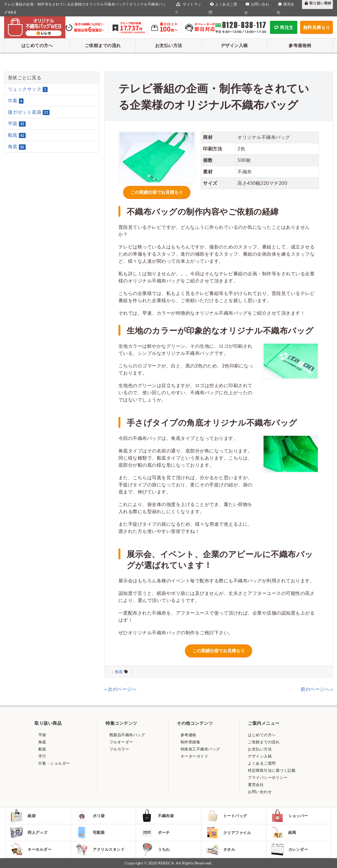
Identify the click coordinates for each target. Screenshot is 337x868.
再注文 (284, 27)
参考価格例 (300, 45)
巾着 (16, 101)
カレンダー (289, 849)
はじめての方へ (37, 45)
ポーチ (155, 832)
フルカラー (119, 749)
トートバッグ (226, 816)
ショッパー (289, 816)
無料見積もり (317, 27)
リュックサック (28, 89)
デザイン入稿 (234, 45)
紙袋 (23, 816)
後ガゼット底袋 (29, 112)
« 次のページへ (121, 689)
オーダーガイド (194, 756)
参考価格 (188, 735)
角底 (119, 672)
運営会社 (256, 784)
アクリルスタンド (100, 849)
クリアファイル (228, 833)
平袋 (17, 124)
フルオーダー (121, 742)
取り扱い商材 (317, 3)
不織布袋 (157, 816)
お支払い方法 (169, 45)
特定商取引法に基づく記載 (272, 770)
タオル (220, 849)
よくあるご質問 (262, 763)
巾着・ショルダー (54, 763)
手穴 (42, 756)
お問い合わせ (260, 792)
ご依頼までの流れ (103, 45)
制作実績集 (190, 742)
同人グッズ (29, 832)
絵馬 (283, 832)
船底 (17, 135)
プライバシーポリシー (268, 777)
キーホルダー (31, 849)
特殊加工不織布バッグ (200, 749)
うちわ (155, 849)
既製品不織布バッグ (127, 735)
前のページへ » (317, 689)
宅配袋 (90, 832)
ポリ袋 (90, 816)
